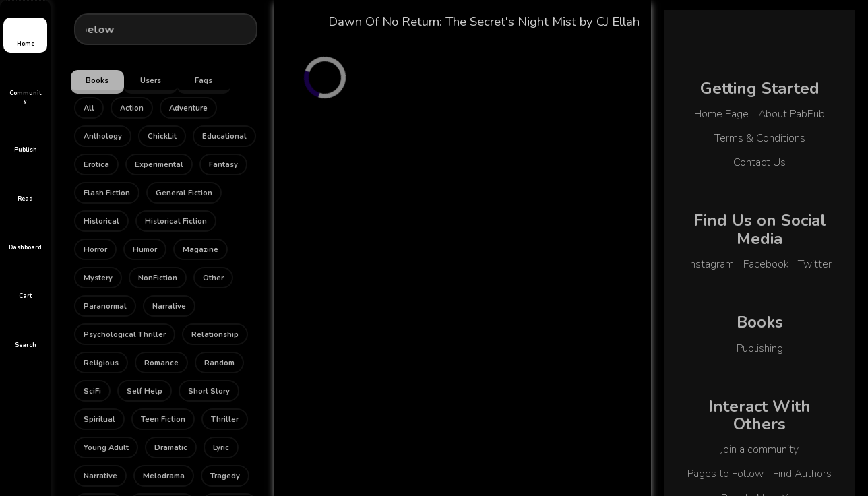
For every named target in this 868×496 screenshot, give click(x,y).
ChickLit (162, 136)
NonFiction (158, 278)
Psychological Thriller (125, 335)
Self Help (145, 391)
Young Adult (106, 448)
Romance (161, 363)
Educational (224, 136)
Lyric (221, 448)
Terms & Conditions (760, 138)
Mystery (98, 278)
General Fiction (184, 193)
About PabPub (792, 114)
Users (151, 81)
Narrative (169, 306)
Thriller (225, 420)
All (89, 108)
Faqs (204, 81)
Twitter (815, 264)
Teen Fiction (163, 420)
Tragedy (225, 476)
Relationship (215, 335)
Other (213, 278)
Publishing (760, 348)
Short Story (209, 391)
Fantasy (223, 165)
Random (219, 363)
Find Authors (802, 474)
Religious (101, 363)
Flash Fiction (107, 193)
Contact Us (759, 162)
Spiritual (99, 420)
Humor (145, 250)
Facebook (766, 264)
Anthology (103, 136)
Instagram (711, 264)
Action (132, 108)
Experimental (159, 165)
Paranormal (105, 306)
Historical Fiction (176, 221)
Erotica (96, 165)
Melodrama (164, 476)
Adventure (188, 108)
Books (97, 81)
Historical (101, 221)
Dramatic (171, 448)
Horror (95, 250)
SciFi (92, 391)
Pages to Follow (725, 474)
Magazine (200, 250)
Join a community (759, 449)
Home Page (721, 114)
